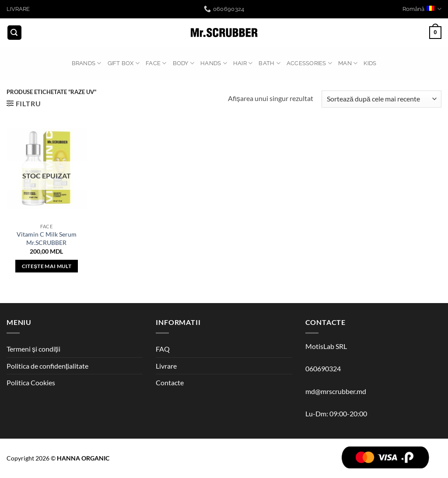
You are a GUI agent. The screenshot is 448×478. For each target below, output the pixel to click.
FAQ (163, 349)
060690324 (323, 368)
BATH (269, 63)
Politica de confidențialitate (47, 366)
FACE (156, 63)
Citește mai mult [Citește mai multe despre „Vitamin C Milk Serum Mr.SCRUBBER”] (47, 266)
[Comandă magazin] (381, 99)
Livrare (166, 366)
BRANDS (87, 63)
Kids (370, 63)
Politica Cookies (31, 382)
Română (422, 9)
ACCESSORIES (309, 63)
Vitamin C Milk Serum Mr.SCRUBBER (47, 238)
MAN (348, 63)
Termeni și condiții (33, 349)
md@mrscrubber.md (336, 391)
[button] (14, 33)
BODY (184, 63)
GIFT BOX (124, 63)
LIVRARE (18, 9)
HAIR (243, 63)
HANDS (214, 63)
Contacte (170, 382)
